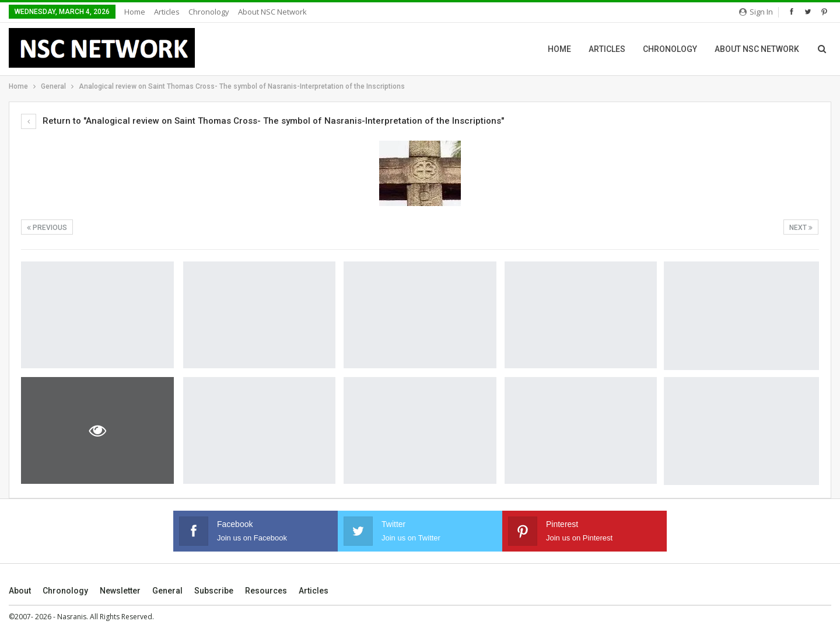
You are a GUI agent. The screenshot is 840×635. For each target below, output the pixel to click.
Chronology (209, 12)
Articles (167, 12)
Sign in (756, 12)
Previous (47, 228)
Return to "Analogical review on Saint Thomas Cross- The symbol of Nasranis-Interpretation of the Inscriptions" (262, 121)
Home (135, 12)
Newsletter (120, 591)
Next (801, 228)
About (20, 591)
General (167, 591)
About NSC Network (272, 12)
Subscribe (214, 591)
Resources (266, 591)
